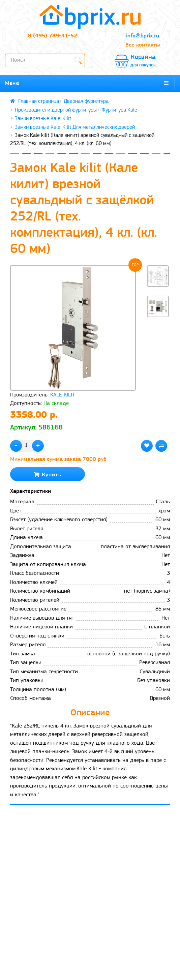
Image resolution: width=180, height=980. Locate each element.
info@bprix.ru (143, 36)
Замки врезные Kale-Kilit (43, 119)
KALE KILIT (63, 395)
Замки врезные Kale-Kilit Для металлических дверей (75, 127)
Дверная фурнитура (86, 101)
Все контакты (143, 45)
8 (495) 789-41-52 (53, 36)
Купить (48, 474)
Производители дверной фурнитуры (56, 110)
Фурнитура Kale (119, 110)
